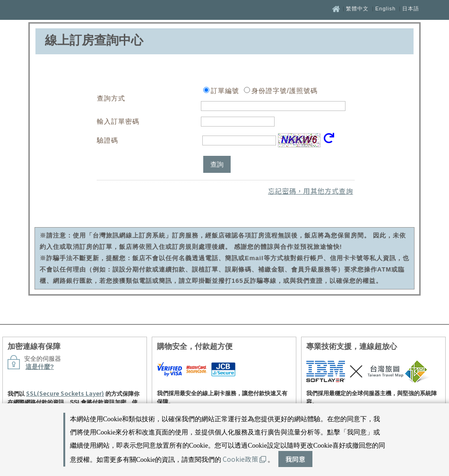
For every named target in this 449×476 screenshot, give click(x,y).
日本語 (411, 8)
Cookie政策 (244, 459)
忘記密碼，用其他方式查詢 (311, 191)
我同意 (295, 459)
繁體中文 (357, 8)
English (385, 8)
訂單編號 (225, 91)
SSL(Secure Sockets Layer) (65, 393)
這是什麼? (40, 367)
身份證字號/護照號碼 (285, 91)
